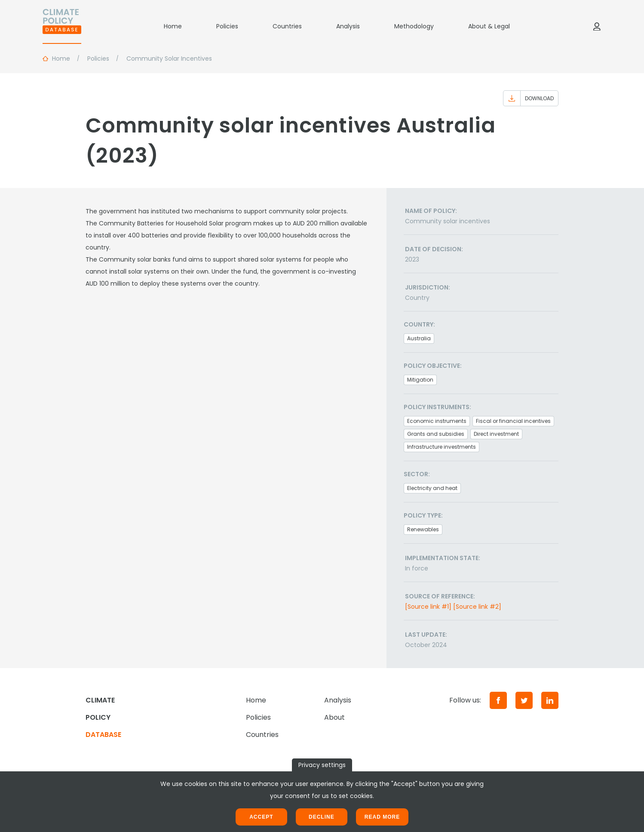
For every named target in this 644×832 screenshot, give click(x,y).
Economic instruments (437, 421)
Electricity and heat (432, 488)
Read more (382, 817)
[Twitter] (524, 700)
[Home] (62, 26)
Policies (227, 26)
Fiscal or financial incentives (513, 421)
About (334, 717)
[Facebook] (498, 700)
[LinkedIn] (550, 700)
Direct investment (496, 434)
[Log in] (597, 26)
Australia (419, 338)
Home (173, 26)
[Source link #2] (477, 607)
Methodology (414, 26)
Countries (287, 26)
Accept (261, 817)
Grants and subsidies (436, 434)
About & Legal (489, 26)
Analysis (348, 26)
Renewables (423, 529)
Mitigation (420, 380)
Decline (322, 817)
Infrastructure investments (442, 447)
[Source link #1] (428, 607)
